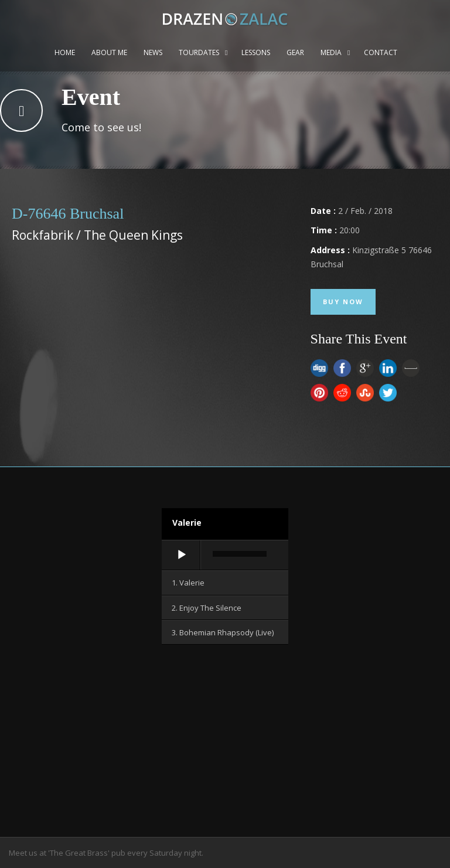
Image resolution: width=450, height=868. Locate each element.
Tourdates (199, 52)
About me (109, 52)
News (153, 52)
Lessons (256, 52)
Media (331, 52)
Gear (295, 52)
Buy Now (343, 302)
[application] (225, 556)
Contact (381, 52)
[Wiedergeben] (182, 555)
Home (65, 52)
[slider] (240, 554)
